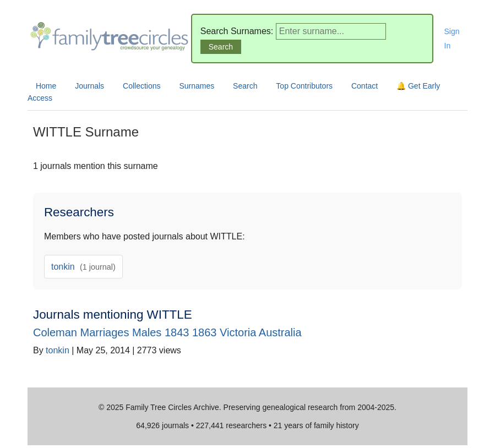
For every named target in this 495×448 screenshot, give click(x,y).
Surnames (197, 86)
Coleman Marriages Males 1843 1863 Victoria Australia (167, 332)
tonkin (83, 267)
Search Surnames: (237, 31)
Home (46, 86)
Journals (89, 86)
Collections (142, 86)
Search (245, 86)
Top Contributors (304, 86)
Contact (365, 86)
